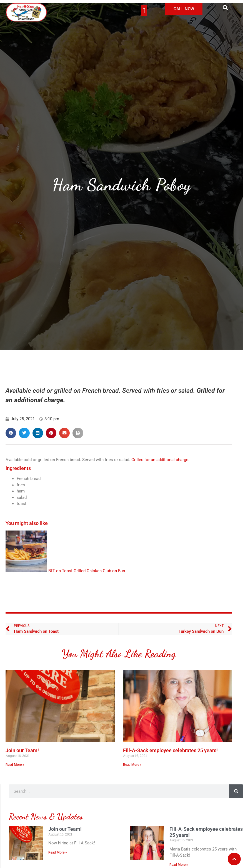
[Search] (236, 791)
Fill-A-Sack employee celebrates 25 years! (170, 750)
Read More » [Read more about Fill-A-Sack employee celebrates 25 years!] (132, 765)
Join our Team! (22, 750)
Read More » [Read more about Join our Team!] (15, 765)
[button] (144, 11)
